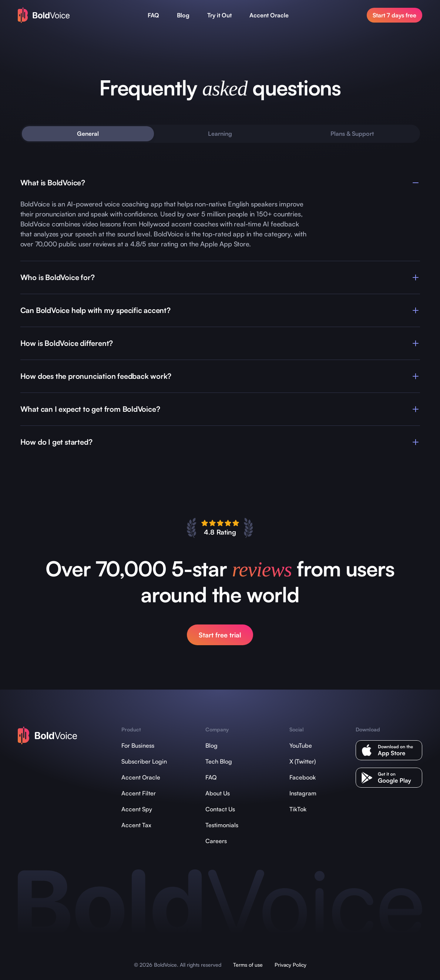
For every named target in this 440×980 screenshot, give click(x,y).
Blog (183, 15)
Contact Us (220, 809)
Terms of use (248, 965)
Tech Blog (219, 761)
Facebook (303, 777)
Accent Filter (139, 793)
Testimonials (222, 825)
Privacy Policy (290, 965)
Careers (216, 841)
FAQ (153, 15)
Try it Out (219, 15)
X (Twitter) (303, 761)
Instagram (303, 793)
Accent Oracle (269, 15)
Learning (220, 134)
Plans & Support (352, 134)
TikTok (298, 809)
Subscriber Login (144, 761)
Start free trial (220, 635)
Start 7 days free (394, 15)
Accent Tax (136, 825)
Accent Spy (137, 809)
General (88, 134)
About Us (218, 793)
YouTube (301, 745)
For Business (138, 745)
